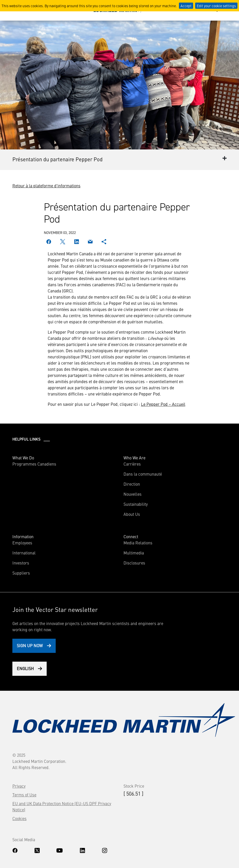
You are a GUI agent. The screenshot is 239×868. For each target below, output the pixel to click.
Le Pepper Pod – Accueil (163, 404)
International (24, 553)
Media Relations (138, 543)
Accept (186, 6)
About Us (132, 514)
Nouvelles (133, 494)
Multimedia (134, 553)
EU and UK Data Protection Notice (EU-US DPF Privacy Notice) (62, 806)
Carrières (132, 464)
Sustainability (136, 504)
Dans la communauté (143, 474)
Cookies (19, 818)
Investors (21, 563)
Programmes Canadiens (34, 464)
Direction (132, 484)
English (25, 668)
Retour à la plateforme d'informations (46, 186)
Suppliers (21, 573)
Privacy (19, 786)
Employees (22, 543)
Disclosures (134, 563)
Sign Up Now (30, 645)
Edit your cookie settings (216, 6)
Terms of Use (24, 795)
